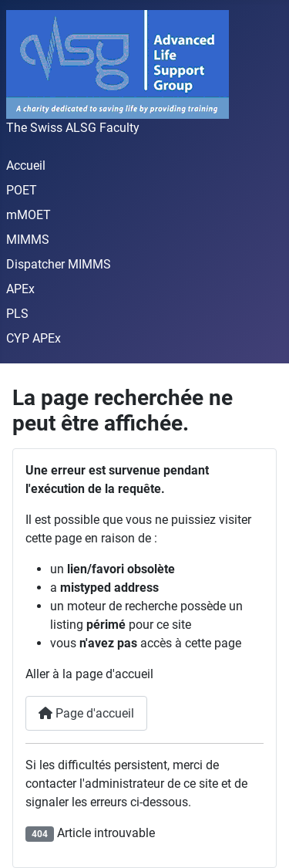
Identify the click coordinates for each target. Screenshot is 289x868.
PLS (17, 314)
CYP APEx (34, 338)
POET (22, 190)
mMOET (29, 215)
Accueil (26, 165)
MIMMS (28, 240)
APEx (20, 289)
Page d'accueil (86, 713)
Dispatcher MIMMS (59, 264)
